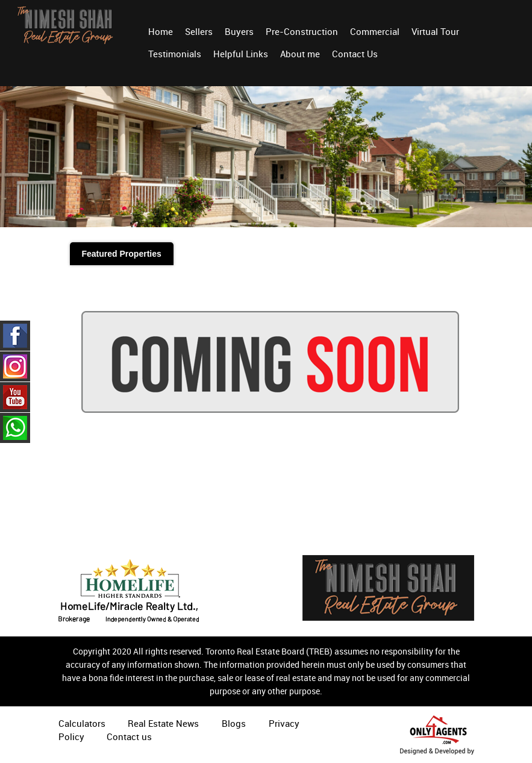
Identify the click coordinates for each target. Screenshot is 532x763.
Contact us (129, 736)
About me (300, 54)
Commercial (375, 31)
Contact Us (355, 54)
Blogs (234, 723)
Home (161, 31)
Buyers (239, 31)
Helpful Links (241, 54)
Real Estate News (163, 723)
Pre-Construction (302, 31)
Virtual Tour (435, 31)
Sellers (199, 31)
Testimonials (175, 54)
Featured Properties (122, 254)
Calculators (82, 723)
